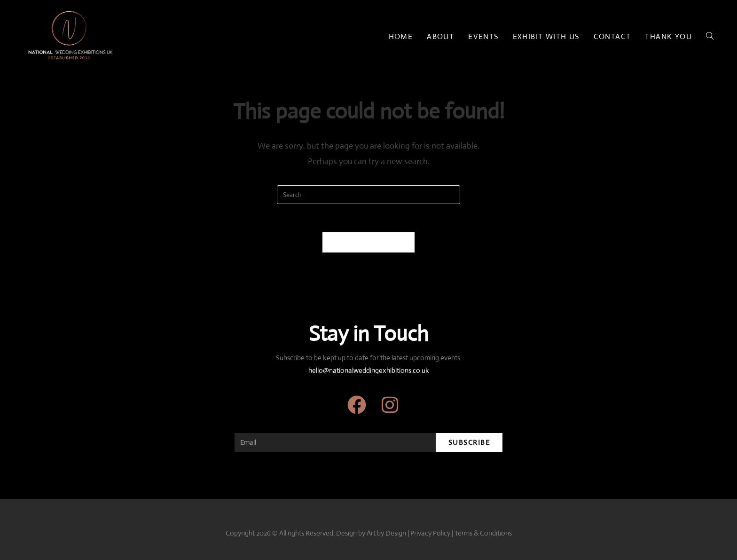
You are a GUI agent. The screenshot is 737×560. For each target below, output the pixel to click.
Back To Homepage (369, 242)
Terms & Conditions (483, 533)
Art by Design (386, 533)
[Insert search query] (368, 195)
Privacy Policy (430, 533)
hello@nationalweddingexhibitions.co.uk (369, 370)
